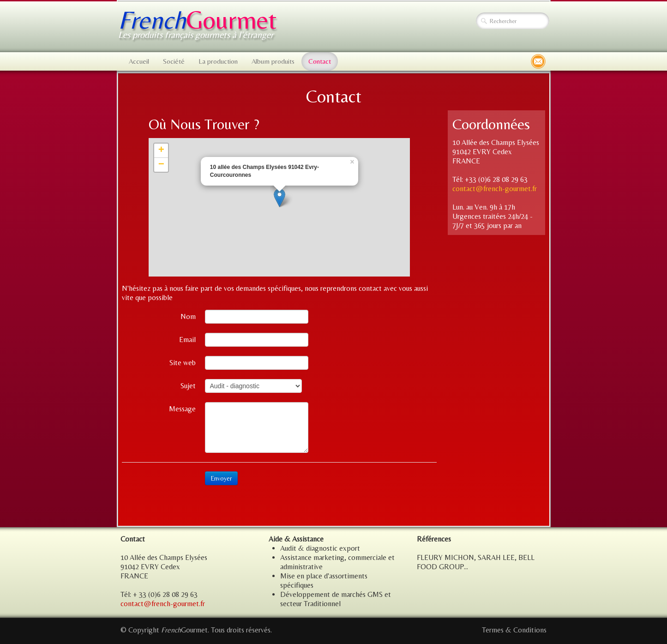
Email (187, 340)
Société (174, 61)
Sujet (188, 386)
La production (218, 61)
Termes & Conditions (514, 630)
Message (182, 409)
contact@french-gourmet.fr (495, 189)
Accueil (139, 61)
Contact (320, 61)
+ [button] (161, 150)
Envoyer (221, 478)
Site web (183, 363)
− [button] (161, 165)
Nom (188, 316)
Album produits (273, 61)
